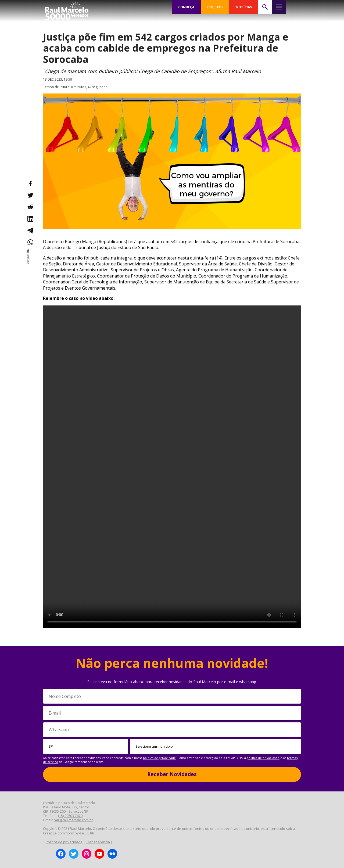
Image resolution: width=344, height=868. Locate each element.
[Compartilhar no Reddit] (30, 207)
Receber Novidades (172, 774)
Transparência (98, 842)
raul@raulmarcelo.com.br (73, 820)
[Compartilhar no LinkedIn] (30, 219)
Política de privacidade (64, 842)
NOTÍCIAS (244, 7)
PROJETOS (215, 7)
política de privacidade (159, 758)
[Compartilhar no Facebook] (30, 183)
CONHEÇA (186, 7)
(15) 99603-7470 (70, 816)
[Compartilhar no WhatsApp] (30, 242)
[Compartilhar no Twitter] (30, 195)
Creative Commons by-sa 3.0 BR (69, 833)
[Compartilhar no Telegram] (30, 230)
